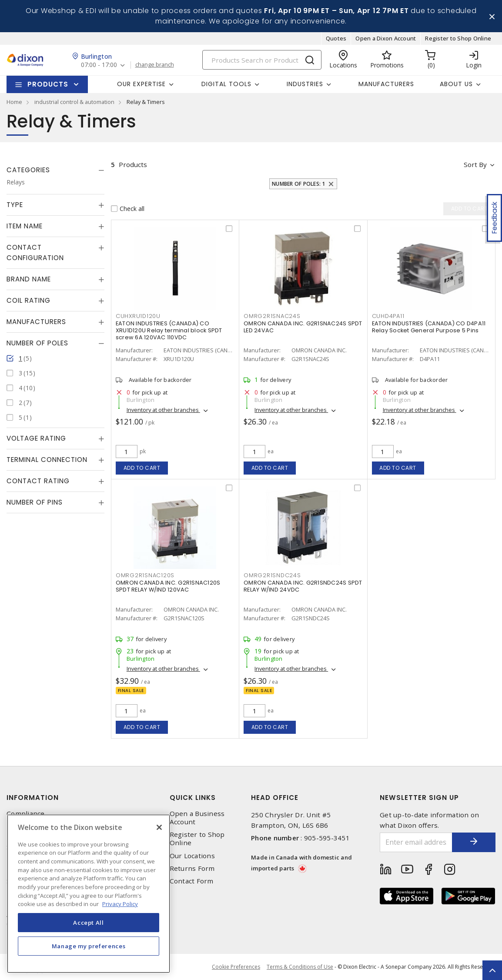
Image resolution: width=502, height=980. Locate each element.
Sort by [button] (475, 164)
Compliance (26, 814)
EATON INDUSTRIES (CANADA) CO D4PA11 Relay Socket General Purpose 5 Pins (429, 327)
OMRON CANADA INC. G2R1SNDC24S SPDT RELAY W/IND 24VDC (303, 586)
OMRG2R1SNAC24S (272, 316)
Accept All (89, 923)
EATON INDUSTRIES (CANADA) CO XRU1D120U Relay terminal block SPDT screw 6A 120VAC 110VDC (169, 330)
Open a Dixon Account (386, 38)
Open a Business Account (197, 818)
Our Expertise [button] (141, 84)
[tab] (55, 170)
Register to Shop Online (458, 38)
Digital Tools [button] (226, 84)
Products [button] (48, 84)
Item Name (25, 226)
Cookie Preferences (236, 967)
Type (15, 205)
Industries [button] (305, 84)
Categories (28, 170)
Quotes (336, 38)
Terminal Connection (47, 460)
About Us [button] (456, 84)
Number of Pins (35, 502)
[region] (89, 894)
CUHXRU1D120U (138, 316)
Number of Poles (37, 343)
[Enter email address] (416, 842)
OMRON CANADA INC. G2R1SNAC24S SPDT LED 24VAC (303, 327)
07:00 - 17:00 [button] (99, 65)
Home (14, 102)
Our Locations (192, 856)
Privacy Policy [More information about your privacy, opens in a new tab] (120, 904)
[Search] (262, 60)
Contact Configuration (35, 253)
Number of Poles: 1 (299, 184)
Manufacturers (386, 84)
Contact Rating (38, 481)
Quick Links (193, 798)
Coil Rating (28, 300)
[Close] (159, 827)
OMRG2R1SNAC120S (145, 575)
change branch (155, 65)
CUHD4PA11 (388, 316)
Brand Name (29, 279)
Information (33, 798)
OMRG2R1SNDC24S (272, 575)
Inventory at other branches (163, 410)
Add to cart (142, 468)
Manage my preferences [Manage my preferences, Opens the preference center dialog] (89, 946)
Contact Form (192, 881)
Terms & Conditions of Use (300, 967)
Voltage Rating (36, 438)
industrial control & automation (74, 102)
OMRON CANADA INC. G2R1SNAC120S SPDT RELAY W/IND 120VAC (168, 586)
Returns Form (192, 868)
